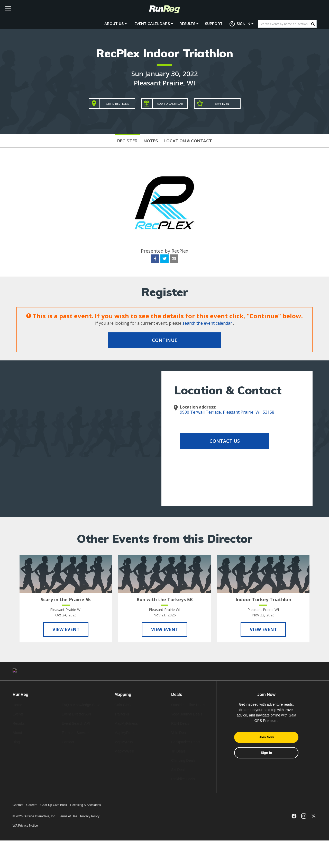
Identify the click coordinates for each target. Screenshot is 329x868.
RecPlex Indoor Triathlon (165, 53)
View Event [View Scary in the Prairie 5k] (66, 630)
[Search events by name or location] (285, 24)
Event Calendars (154, 24)
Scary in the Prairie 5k (66, 599)
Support (214, 24)
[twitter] (164, 259)
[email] (174, 259)
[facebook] (155, 259)
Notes (151, 141)
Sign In (242, 24)
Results (189, 24)
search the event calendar (207, 323)
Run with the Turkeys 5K (165, 599)
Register (127, 141)
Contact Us (221, 441)
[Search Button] (313, 24)
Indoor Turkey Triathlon (263, 599)
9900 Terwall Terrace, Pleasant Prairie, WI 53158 (227, 412)
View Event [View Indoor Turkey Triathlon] (263, 630)
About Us (116, 24)
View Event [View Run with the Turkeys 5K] (164, 630)
